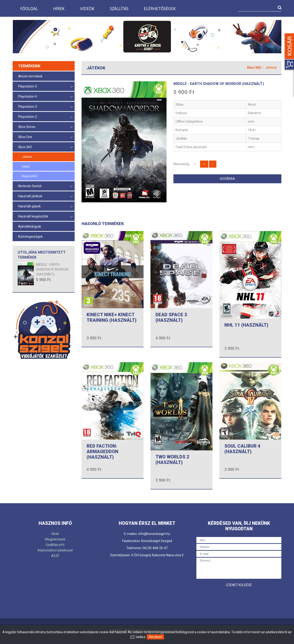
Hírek (59, 9)
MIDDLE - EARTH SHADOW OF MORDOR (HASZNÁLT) (52, 269)
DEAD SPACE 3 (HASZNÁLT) (171, 317)
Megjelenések (55, 539)
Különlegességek (30, 237)
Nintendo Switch (45, 186)
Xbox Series (45, 127)
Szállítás (119, 9)
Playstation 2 (45, 117)
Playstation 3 (45, 107)
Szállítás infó (55, 545)
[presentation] (231, 598)
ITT (133, 637)
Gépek (26, 167)
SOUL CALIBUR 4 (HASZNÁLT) (242, 449)
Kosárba (228, 179)
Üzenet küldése (239, 585)
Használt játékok (45, 196)
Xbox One (45, 137)
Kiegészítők (29, 176)
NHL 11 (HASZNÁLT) (246, 325)
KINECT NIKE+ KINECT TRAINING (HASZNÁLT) (112, 317)
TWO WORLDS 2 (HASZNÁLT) (172, 460)
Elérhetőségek (160, 9)
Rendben (155, 637)
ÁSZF (55, 556)
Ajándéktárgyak (30, 226)
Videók (87, 9)
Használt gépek (45, 207)
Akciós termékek (30, 76)
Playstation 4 (45, 97)
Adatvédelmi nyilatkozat (55, 550)
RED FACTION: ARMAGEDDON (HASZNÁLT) (102, 452)
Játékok (27, 157)
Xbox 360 (45, 147)
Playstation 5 (45, 87)
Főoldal (29, 9)
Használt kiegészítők (45, 217)
